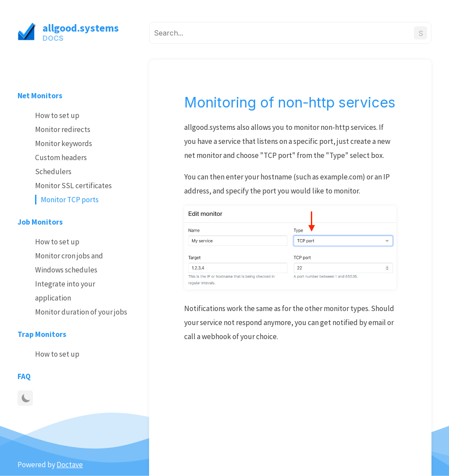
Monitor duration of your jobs (81, 312)
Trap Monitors (42, 334)
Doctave (70, 465)
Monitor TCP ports (70, 200)
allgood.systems (81, 28)
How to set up (57, 115)
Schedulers (53, 172)
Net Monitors (40, 96)
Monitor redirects (63, 129)
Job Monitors (40, 222)
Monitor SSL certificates (73, 186)
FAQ (24, 376)
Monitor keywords (64, 143)
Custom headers (61, 157)
